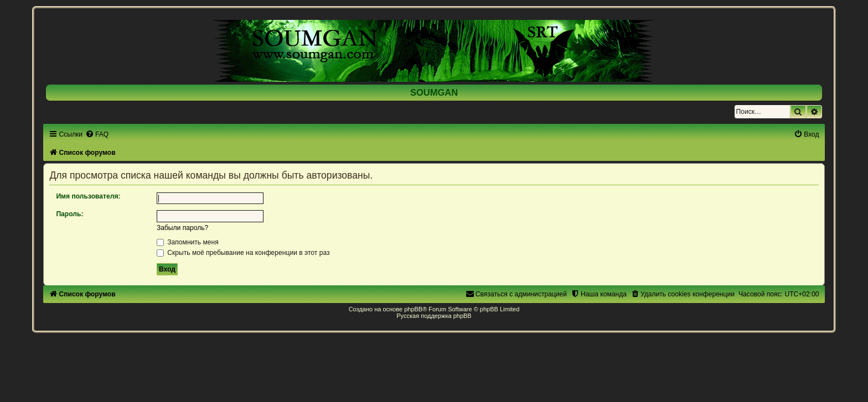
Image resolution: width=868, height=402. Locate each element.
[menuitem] (97, 134)
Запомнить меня (188, 242)
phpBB (413, 309)
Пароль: (69, 214)
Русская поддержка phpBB (434, 316)
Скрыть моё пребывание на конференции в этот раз (243, 253)
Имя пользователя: (88, 196)
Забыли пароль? (182, 228)
